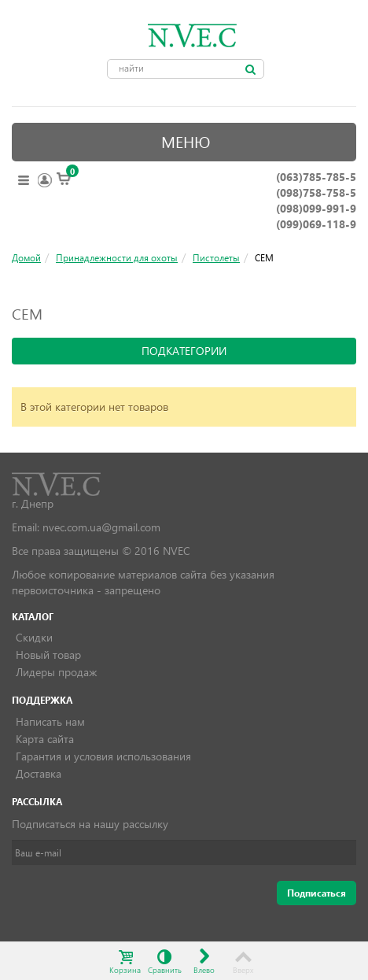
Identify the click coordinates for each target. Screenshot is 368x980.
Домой (26, 257)
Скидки (34, 637)
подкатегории (184, 351)
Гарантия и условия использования (103, 756)
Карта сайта (45, 739)
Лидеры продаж (56, 672)
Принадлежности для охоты (117, 257)
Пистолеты (216, 257)
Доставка (39, 773)
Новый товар (48, 655)
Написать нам (50, 721)
